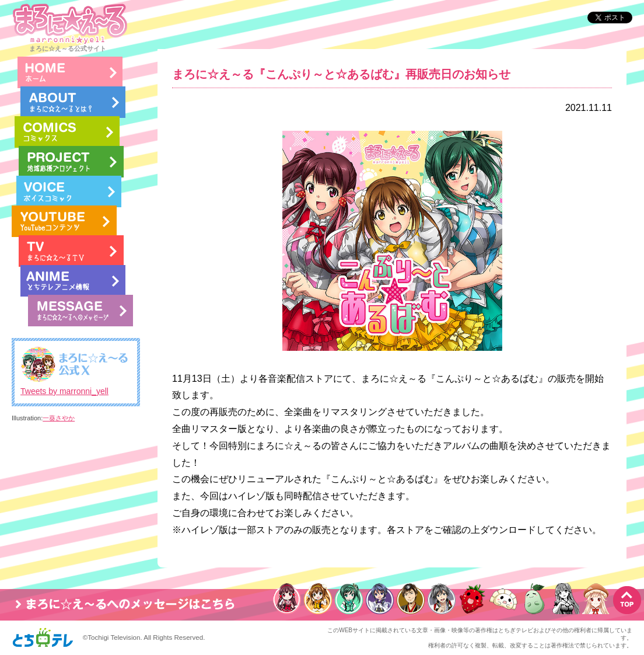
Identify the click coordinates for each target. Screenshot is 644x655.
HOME (70, 72)
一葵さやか (59, 418)
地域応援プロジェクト (71, 162)
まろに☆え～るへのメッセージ (80, 311)
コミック (67, 132)
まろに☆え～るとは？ (73, 102)
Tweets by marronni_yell (64, 391)
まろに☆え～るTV (71, 251)
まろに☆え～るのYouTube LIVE (64, 221)
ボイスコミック (69, 191)
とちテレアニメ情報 (73, 281)
